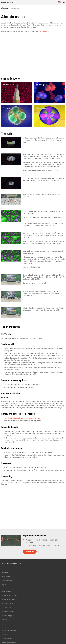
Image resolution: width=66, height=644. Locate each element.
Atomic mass (15, 8)
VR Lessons (5, 8)
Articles (5, 620)
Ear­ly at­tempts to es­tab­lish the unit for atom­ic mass (22, 418)
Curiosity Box (7, 608)
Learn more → (44, 32)
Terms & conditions (9, 643)
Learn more (30, 552)
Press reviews (7, 639)
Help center (6, 577)
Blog (4, 624)
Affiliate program (8, 616)
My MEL (5, 585)
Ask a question (7, 581)
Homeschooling (8, 604)
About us (5, 635)
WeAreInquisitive (8, 612)
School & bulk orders (9, 595)
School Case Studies (9, 600)
